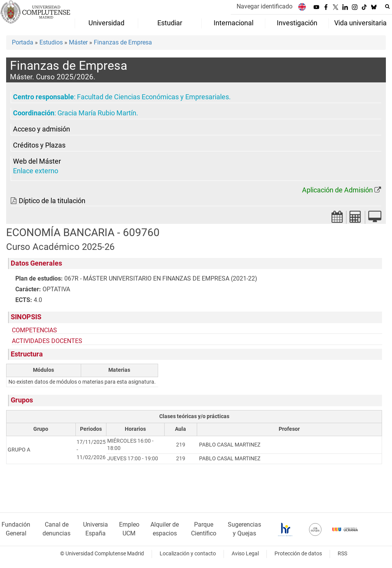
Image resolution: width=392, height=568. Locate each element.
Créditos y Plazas (39, 145)
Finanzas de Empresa (123, 42)
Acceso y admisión (42, 129)
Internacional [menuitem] (234, 23)
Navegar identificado (265, 6)
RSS (342, 554)
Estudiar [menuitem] (170, 23)
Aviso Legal (245, 554)
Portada (23, 42)
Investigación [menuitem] (297, 23)
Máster (78, 42)
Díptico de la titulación (52, 201)
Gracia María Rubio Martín (97, 113)
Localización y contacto (188, 554)
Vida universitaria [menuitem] (360, 23)
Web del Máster (37, 161)
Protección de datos (298, 554)
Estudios (51, 42)
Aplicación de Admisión (337, 190)
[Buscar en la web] (387, 7)
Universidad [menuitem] (106, 23)
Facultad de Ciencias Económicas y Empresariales (153, 97)
